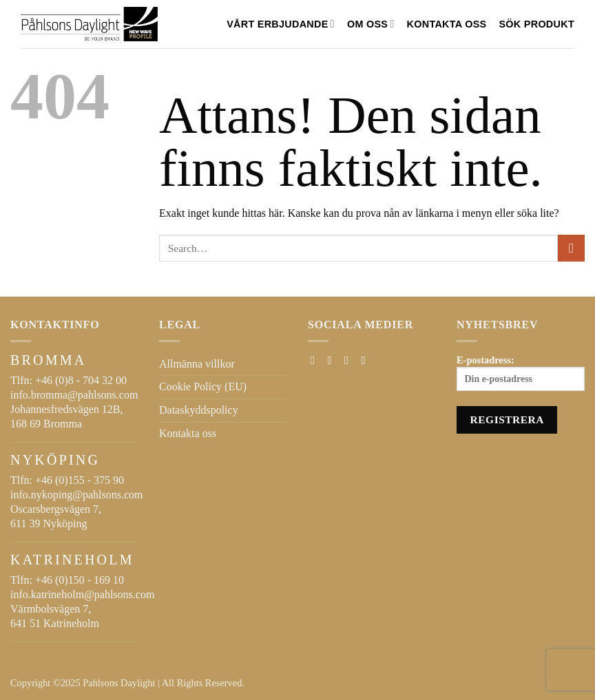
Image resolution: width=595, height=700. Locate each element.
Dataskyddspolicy (199, 410)
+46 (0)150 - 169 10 (80, 580)
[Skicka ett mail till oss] (350, 360)
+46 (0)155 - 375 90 (80, 480)
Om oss (371, 24)
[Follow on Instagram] (333, 360)
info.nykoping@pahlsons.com (77, 495)
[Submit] (571, 248)
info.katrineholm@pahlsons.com (82, 594)
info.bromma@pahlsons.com (74, 395)
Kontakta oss (447, 24)
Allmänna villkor (197, 364)
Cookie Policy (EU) (203, 386)
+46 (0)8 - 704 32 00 (81, 380)
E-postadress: (521, 373)
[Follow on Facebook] (316, 360)
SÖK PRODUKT (536, 24)
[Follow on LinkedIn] (366, 360)
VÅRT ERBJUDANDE (281, 24)
